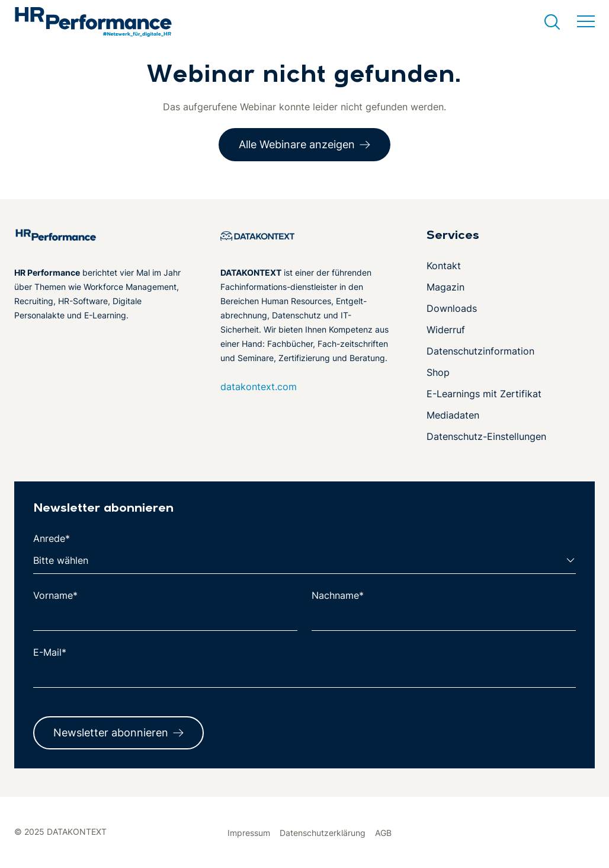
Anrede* (52, 538)
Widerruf (446, 330)
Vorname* (55, 595)
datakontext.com (259, 387)
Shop (438, 372)
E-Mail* (50, 652)
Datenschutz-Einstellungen (486, 436)
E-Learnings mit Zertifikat (484, 394)
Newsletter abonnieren (111, 733)
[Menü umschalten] (586, 22)
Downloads (452, 308)
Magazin (445, 287)
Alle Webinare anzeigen (297, 144)
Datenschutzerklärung (323, 833)
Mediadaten (453, 415)
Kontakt (444, 266)
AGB (383, 833)
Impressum (249, 833)
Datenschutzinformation (480, 351)
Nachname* (338, 595)
